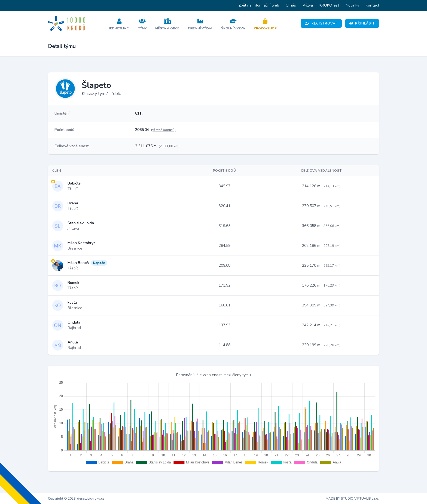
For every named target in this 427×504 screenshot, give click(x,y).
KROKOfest (329, 5)
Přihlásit (362, 23)
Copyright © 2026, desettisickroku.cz (76, 499)
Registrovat (321, 23)
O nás (291, 5)
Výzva (308, 5)
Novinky (352, 5)
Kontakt (372, 5)
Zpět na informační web (259, 5)
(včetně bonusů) (163, 130)
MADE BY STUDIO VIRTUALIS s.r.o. (352, 499)
